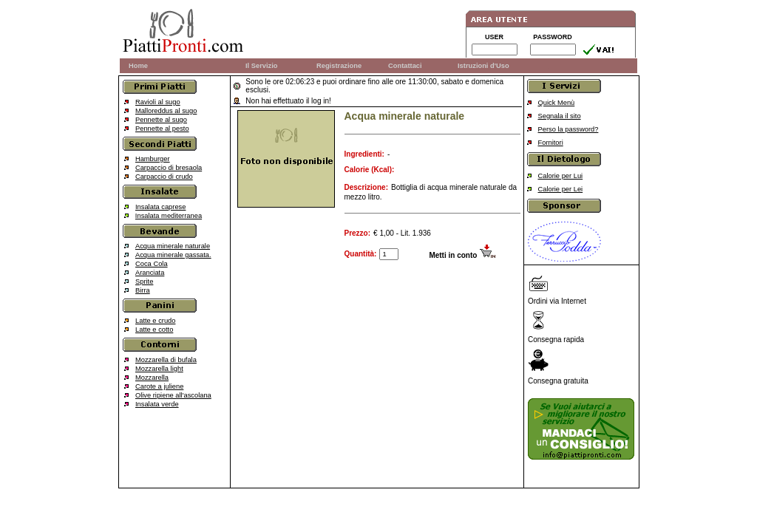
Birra (143, 290)
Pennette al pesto (162, 129)
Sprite (144, 282)
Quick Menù (557, 103)
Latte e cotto (154, 330)
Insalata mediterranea (169, 216)
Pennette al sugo (161, 120)
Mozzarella (152, 378)
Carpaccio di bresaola (169, 168)
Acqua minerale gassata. (173, 255)
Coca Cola (152, 264)
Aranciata (150, 273)
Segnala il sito (560, 116)
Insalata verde (157, 404)
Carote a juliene (159, 386)
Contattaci (405, 66)
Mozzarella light (159, 369)
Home (138, 66)
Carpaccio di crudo (164, 177)
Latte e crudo (155, 321)
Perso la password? (568, 129)
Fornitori (551, 143)
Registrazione (339, 66)
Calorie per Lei (561, 189)
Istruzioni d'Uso (483, 66)
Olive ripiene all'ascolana (173, 395)
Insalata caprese (160, 207)
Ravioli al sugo (158, 102)
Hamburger (153, 159)
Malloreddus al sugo (166, 111)
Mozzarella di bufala (166, 360)
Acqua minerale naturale (173, 246)
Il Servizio (262, 66)
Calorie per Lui (561, 176)
